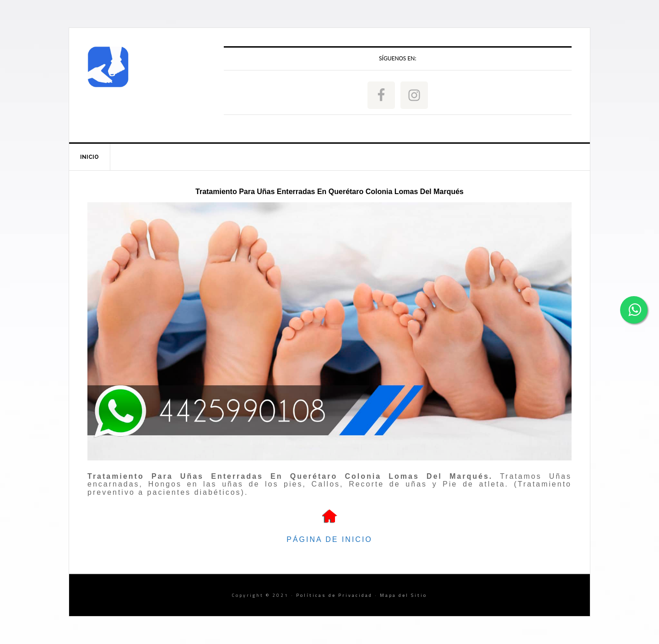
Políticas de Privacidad (334, 595)
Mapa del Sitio (403, 595)
